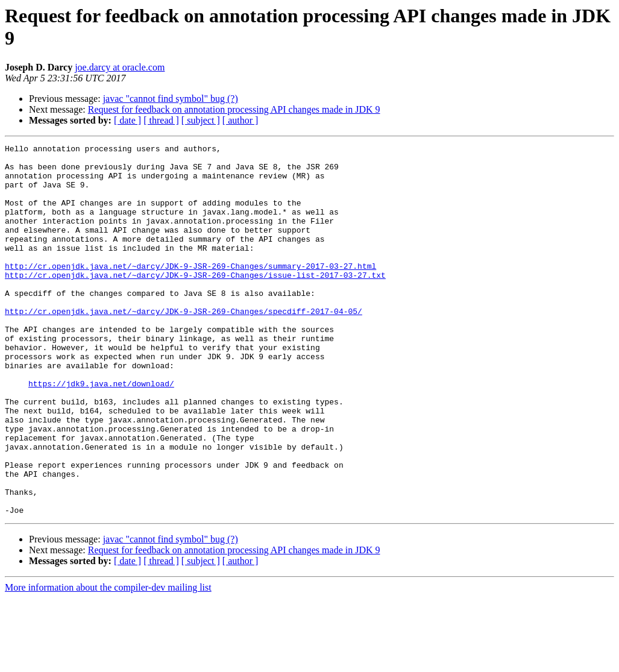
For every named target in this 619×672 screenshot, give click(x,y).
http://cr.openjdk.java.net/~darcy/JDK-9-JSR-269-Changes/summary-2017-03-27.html (190, 291)
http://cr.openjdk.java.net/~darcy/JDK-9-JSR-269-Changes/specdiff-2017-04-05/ (184, 345)
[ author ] (240, 120)
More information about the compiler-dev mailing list (108, 661)
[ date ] (127, 120)
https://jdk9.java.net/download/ (101, 432)
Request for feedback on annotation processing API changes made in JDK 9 (234, 109)
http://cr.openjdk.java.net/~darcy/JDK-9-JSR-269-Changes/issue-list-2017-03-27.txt (195, 302)
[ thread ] (161, 120)
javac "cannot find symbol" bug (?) (171, 99)
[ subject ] (201, 120)
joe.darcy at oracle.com (120, 67)
